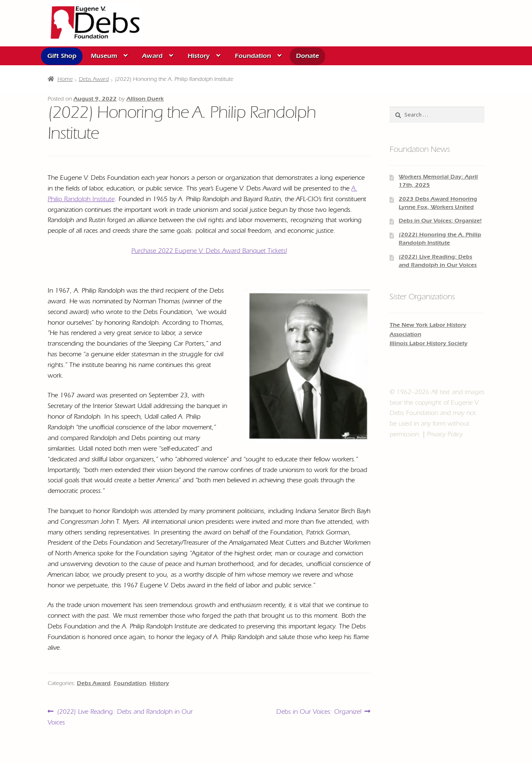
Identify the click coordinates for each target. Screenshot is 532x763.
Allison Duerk (145, 100)
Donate (307, 57)
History (199, 57)
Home (65, 80)
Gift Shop (62, 57)
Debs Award (94, 80)
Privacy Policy (445, 435)
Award (152, 57)
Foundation (253, 57)
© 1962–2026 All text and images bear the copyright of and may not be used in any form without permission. (437, 414)
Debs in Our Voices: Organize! (319, 712)
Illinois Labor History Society (429, 344)
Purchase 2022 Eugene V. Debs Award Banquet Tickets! (209, 252)
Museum (104, 57)
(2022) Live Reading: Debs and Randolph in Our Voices (120, 716)
